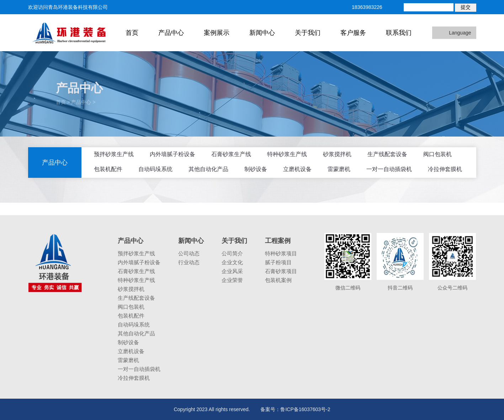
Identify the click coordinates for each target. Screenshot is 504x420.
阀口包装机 (437, 154)
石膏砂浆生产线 (231, 154)
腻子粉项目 (278, 262)
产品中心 (171, 33)
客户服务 (353, 33)
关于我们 (308, 33)
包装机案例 (278, 280)
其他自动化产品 (208, 169)
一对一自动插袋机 (389, 169)
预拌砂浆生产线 (114, 154)
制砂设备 (256, 169)
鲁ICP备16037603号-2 (305, 409)
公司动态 (189, 253)
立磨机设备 (297, 169)
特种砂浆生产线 (287, 154)
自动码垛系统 (155, 169)
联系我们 (399, 33)
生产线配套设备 (387, 154)
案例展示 (217, 33)
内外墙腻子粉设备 (173, 154)
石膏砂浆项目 (281, 271)
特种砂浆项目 (281, 253)
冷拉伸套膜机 (445, 169)
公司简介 (232, 253)
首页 (132, 33)
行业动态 (189, 262)
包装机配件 (108, 169)
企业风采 (232, 271)
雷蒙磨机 (339, 169)
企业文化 (232, 262)
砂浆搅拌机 (337, 154)
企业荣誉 (232, 280)
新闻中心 (262, 33)
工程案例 (278, 241)
